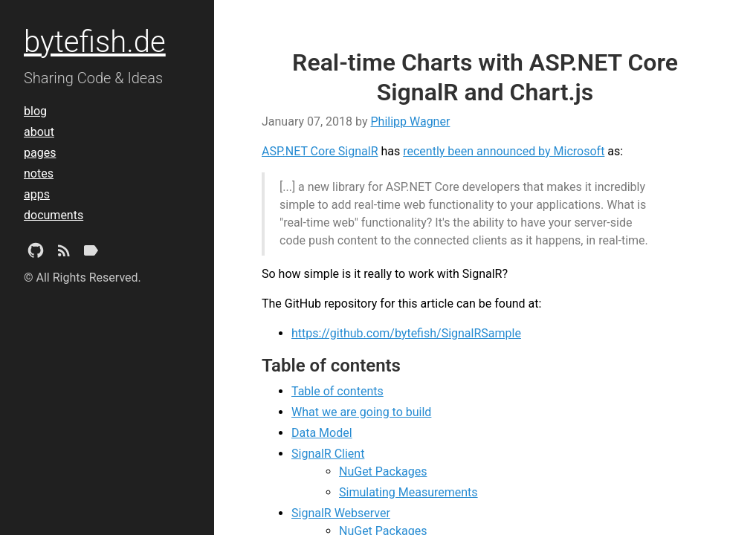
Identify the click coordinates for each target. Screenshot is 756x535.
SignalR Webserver (341, 513)
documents (54, 215)
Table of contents (337, 391)
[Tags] (91, 253)
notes (39, 174)
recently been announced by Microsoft (504, 151)
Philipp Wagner (410, 121)
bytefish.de (95, 42)
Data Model (322, 433)
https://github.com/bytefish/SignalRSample (406, 333)
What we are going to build (361, 412)
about (39, 132)
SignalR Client (328, 454)
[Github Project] (36, 253)
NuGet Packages (383, 471)
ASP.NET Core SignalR (320, 151)
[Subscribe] (64, 253)
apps (37, 194)
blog (35, 111)
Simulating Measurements (408, 492)
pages (40, 153)
